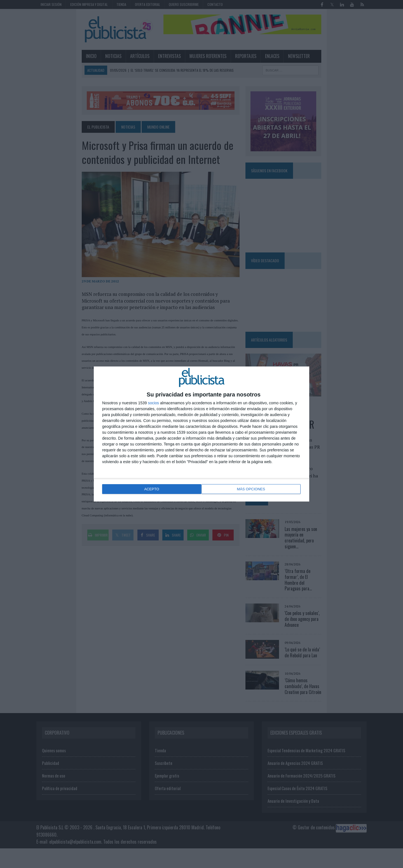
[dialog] (201, 434)
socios (153, 403)
